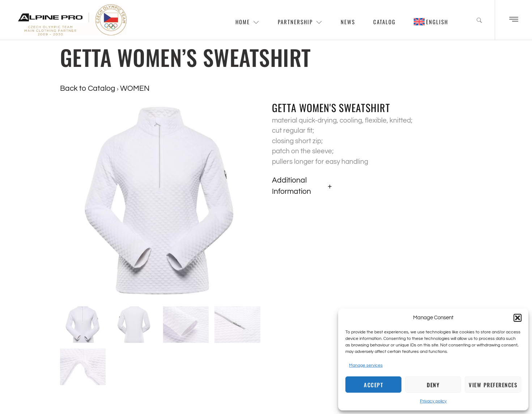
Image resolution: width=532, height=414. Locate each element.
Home (248, 22)
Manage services (366, 365)
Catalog (384, 22)
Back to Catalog (88, 88)
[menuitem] (431, 22)
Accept (373, 385)
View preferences (493, 385)
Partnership (300, 22)
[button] (518, 318)
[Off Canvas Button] (514, 20)
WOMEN (135, 88)
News (348, 22)
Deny (433, 385)
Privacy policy (433, 401)
